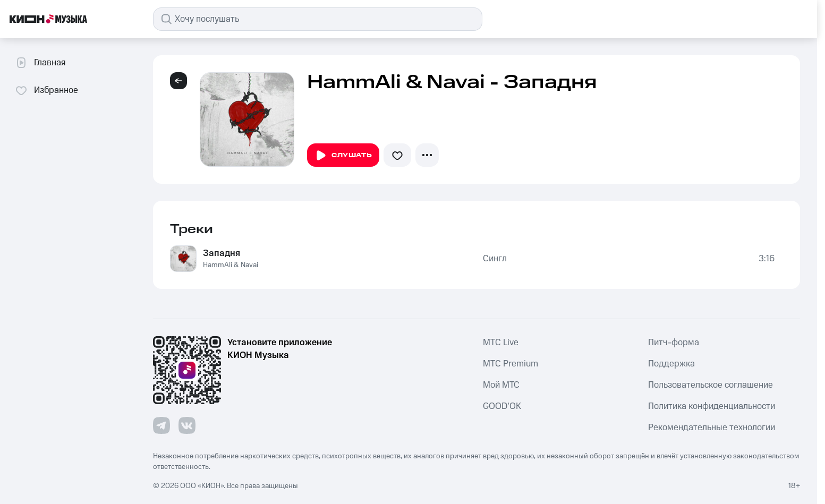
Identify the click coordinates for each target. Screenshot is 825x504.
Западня (222, 253)
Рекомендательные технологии (712, 428)
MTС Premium (511, 364)
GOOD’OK (502, 406)
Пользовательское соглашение (711, 385)
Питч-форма (674, 343)
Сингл (495, 259)
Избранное (46, 90)
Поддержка (671, 364)
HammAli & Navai (231, 265)
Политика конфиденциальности (712, 406)
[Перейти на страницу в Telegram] (161, 425)
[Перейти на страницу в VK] (187, 425)
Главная (40, 63)
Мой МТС (501, 385)
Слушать (343, 156)
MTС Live (501, 343)
